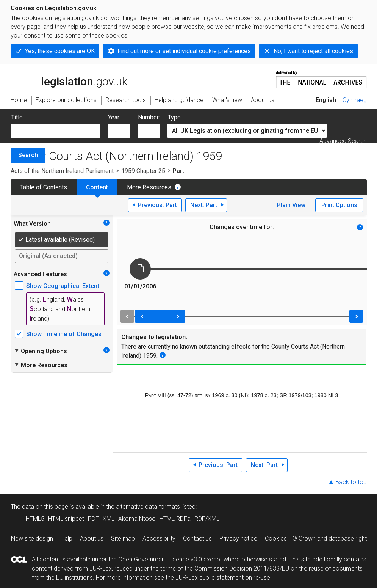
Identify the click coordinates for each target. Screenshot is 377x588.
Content (97, 187)
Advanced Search (343, 141)
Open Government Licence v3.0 (160, 559)
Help (66, 538)
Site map (123, 538)
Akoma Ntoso (137, 519)
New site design (32, 538)
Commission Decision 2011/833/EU (242, 568)
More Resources (149, 187)
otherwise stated (264, 559)
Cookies (276, 538)
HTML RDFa (175, 519)
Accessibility (159, 538)
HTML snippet (66, 519)
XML (109, 519)
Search (28, 155)
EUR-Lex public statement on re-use (223, 578)
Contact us (197, 538)
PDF (93, 519)
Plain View (291, 205)
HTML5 (35, 519)
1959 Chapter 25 (143, 171)
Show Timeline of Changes (64, 334)
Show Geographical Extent (63, 286)
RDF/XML (207, 519)
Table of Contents (44, 187)
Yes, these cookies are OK (60, 51)
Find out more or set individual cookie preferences (184, 51)
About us (92, 538)
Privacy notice (238, 538)
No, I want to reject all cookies (313, 51)
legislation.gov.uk (69, 79)
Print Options (339, 205)
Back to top (351, 482)
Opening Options (40, 351)
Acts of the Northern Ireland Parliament (62, 171)
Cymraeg (355, 100)
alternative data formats (148, 507)
